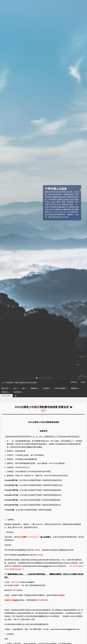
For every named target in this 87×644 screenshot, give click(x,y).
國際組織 (76, 389)
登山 (16, 389)
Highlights (18, 392)
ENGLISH (74, 382)
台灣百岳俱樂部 (61, 389)
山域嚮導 (47, 389)
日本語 (83, 382)
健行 (25, 389)
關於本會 (6, 389)
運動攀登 (35, 389)
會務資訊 (6, 392)
